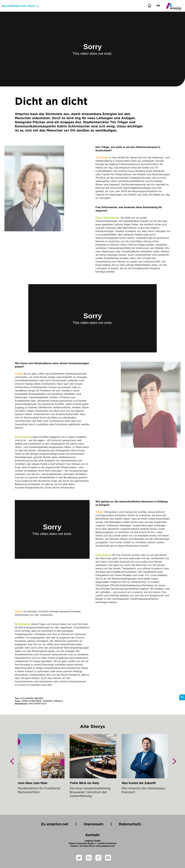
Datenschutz (131, 824)
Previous (13, 763)
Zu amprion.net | (59, 824)
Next (173, 763)
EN (158, 6)
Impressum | (98, 824)
